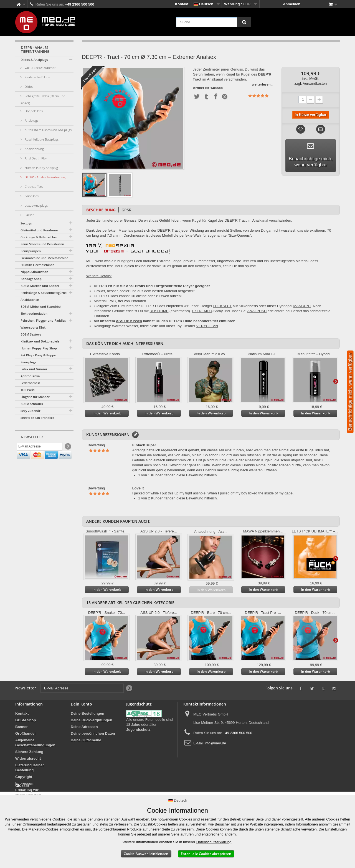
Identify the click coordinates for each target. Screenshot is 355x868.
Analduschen (30, 300)
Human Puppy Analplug (41, 168)
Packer (29, 215)
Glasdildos (31, 196)
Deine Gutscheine (86, 740)
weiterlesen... (263, 84)
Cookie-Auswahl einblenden (146, 854)
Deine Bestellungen (88, 713)
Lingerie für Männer (35, 397)
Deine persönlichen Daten (93, 733)
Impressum (25, 783)
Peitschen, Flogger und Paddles (43, 320)
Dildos (28, 87)
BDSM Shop (26, 720)
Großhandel (25, 733)
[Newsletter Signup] (68, 448)
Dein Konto (81, 704)
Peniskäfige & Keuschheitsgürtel (44, 293)
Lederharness (30, 383)
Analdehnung (34, 149)
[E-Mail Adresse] (40, 447)
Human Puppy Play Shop (39, 348)
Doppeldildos (33, 111)
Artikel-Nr (201, 88)
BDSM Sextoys (31, 334)
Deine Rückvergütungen (92, 720)
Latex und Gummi (34, 369)
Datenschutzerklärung (214, 842)
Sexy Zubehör (31, 411)
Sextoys (26, 223)
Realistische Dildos (37, 77)
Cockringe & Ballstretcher (39, 237)
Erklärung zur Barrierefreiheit (28, 793)
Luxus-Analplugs (36, 205)
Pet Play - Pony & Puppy (38, 355)
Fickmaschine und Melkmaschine (44, 258)
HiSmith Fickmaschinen (37, 265)
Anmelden (292, 4)
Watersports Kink (33, 327)
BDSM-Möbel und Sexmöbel (41, 307)
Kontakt (182, 4)
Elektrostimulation (34, 313)
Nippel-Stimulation (34, 272)
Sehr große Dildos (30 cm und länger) (43, 99)
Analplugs (31, 120)
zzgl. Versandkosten (311, 83)
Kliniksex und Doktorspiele (40, 341)
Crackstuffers (33, 187)
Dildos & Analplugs (34, 60)
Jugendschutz (138, 730)
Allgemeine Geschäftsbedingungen (35, 743)
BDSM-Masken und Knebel (40, 286)
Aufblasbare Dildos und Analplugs (48, 130)
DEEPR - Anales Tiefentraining (45, 177)
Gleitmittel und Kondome (39, 230)
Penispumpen (31, 251)
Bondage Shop (31, 279)
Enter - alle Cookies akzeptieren (206, 854)
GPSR (126, 210)
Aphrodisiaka (30, 376)
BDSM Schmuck (32, 404)
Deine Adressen (84, 727)
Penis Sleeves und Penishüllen (42, 244)
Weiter (336, 381)
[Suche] (244, 22)
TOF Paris (27, 390)
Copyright (24, 777)
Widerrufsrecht (28, 758)
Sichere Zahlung (29, 752)
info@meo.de (215, 743)
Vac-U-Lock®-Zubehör (40, 68)
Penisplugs (28, 362)
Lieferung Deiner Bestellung (30, 768)
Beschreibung (101, 210)
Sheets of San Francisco (37, 418)
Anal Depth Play (35, 158)
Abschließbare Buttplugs (41, 139)
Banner (21, 727)
